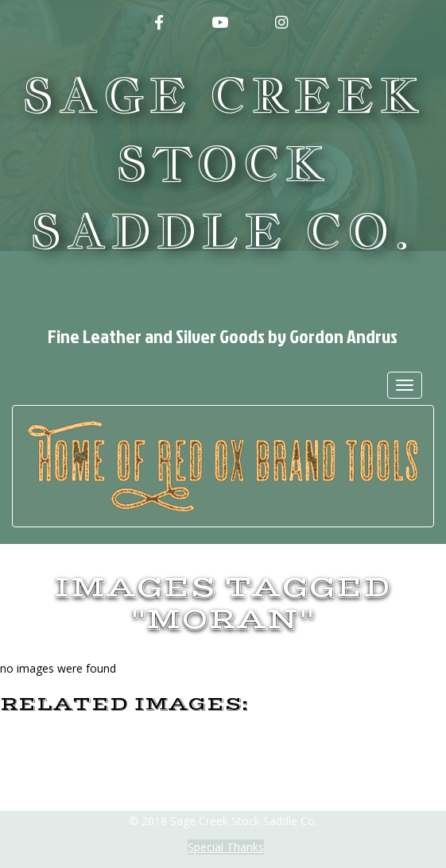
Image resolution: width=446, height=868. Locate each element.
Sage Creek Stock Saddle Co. (223, 164)
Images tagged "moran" (223, 604)
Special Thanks (226, 847)
